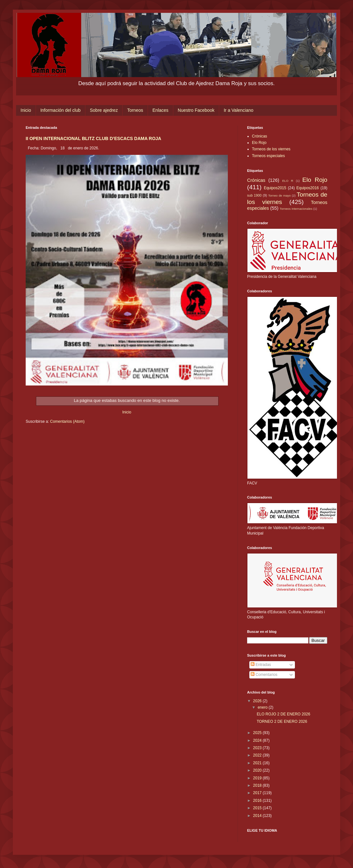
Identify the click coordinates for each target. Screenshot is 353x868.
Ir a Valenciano (238, 110)
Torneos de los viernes (271, 149)
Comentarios (264, 675)
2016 (258, 801)
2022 (258, 755)
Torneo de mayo (280, 195)
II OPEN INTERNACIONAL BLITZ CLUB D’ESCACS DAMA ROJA (94, 138)
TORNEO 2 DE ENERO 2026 (282, 722)
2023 (258, 748)
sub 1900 (254, 195)
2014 (258, 816)
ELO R (288, 181)
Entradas (261, 665)
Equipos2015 (275, 188)
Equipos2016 (307, 188)
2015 (258, 808)
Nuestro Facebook (196, 110)
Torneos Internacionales (296, 209)
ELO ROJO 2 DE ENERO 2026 (284, 714)
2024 (258, 740)
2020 (258, 770)
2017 (258, 793)
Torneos (135, 110)
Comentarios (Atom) (67, 421)
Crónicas (259, 136)
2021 (258, 763)
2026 (258, 701)
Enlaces (160, 110)
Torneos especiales (268, 156)
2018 (258, 785)
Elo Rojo (259, 143)
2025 (258, 733)
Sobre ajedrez (104, 110)
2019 (258, 778)
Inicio (26, 110)
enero (263, 707)
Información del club (60, 110)
